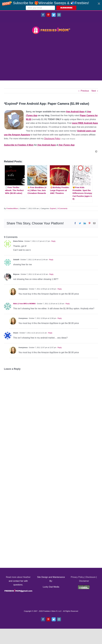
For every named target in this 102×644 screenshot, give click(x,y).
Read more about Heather (18, 577)
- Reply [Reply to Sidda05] (51, 260)
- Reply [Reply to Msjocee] (51, 274)
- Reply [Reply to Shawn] (49, 333)
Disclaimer (84, 581)
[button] (51, 5)
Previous (85, 91)
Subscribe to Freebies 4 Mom (19, 145)
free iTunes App (66, 145)
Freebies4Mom (12, 208)
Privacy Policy (77, 577)
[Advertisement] (51, 58)
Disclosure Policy (52, 139)
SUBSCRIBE (66, 8)
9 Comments (63, 208)
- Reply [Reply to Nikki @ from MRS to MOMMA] (67, 304)
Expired (53, 208)
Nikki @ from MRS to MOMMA (24, 304)
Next (94, 91)
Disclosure (91, 577)
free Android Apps (75, 112)
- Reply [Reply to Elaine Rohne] (53, 241)
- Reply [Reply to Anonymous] (59, 289)
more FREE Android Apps (85, 123)
